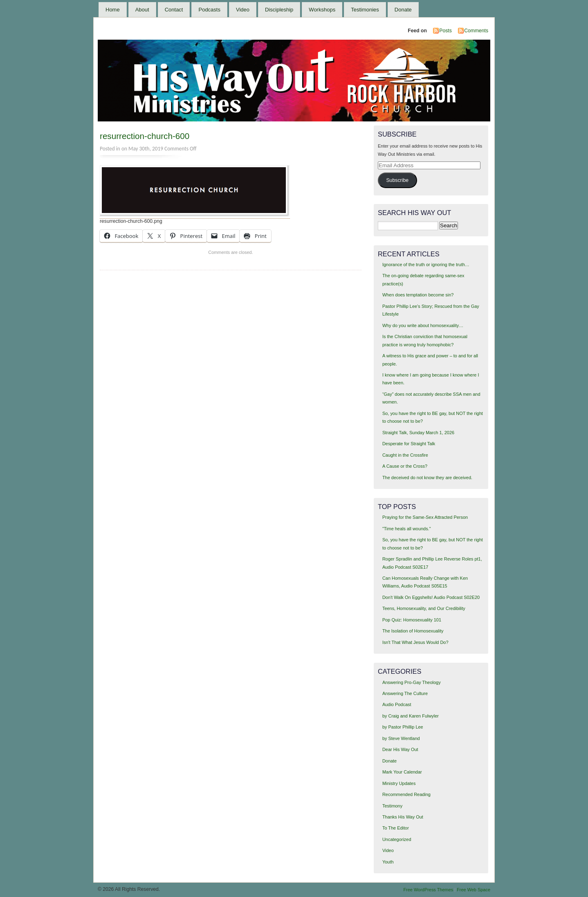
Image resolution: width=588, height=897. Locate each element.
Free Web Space (474, 890)
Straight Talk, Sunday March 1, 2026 (418, 433)
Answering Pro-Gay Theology (412, 682)
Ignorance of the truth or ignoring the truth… (426, 265)
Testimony (392, 806)
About (142, 10)
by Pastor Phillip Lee (403, 727)
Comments (476, 31)
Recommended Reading (406, 794)
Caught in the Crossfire (405, 455)
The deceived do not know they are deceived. (427, 478)
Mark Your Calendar (402, 772)
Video (243, 10)
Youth (388, 862)
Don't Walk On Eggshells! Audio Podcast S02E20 (431, 597)
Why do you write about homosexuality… (423, 325)
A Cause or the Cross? (405, 466)
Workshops (322, 10)
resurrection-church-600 (145, 136)
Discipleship (279, 10)
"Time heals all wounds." (407, 529)
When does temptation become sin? (418, 295)
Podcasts (209, 10)
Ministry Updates (399, 783)
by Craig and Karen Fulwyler (411, 716)
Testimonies (365, 10)
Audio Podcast (397, 704)
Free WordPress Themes (428, 890)
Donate (403, 10)
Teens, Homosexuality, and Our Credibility (424, 608)
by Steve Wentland (401, 738)
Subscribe (397, 180)
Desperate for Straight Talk (409, 444)
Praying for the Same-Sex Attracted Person (425, 517)
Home (113, 10)
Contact (174, 10)
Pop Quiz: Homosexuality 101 (412, 620)
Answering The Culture (405, 693)
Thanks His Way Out (403, 817)
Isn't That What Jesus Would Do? (415, 642)
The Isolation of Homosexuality (413, 631)
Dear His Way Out (400, 749)
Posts (445, 31)
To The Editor (396, 828)
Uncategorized (397, 839)
